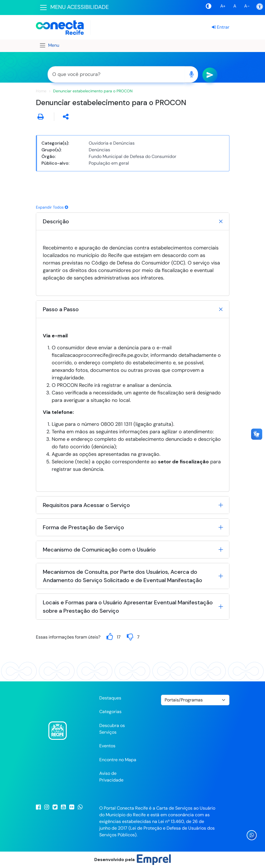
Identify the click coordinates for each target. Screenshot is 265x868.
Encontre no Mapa (118, 760)
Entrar (221, 27)
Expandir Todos (52, 207)
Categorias (110, 712)
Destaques (110, 698)
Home (41, 91)
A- (247, 6)
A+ (223, 6)
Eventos (107, 746)
